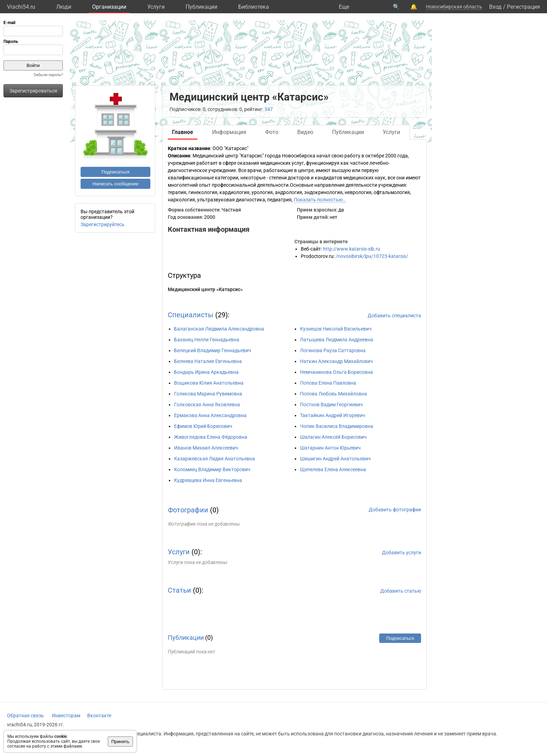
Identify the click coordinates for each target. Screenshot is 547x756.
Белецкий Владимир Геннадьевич (213, 350)
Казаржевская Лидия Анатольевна (215, 459)
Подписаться (115, 172)
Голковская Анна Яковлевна (207, 405)
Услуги (156, 7)
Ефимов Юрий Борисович (203, 426)
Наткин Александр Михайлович (336, 361)
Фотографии (188, 510)
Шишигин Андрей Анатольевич (335, 459)
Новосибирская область (454, 7)
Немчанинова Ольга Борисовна (336, 372)
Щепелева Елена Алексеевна (333, 469)
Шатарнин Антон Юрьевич (330, 448)
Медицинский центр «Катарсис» (205, 289)
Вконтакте (99, 716)
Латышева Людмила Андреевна (337, 340)
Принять (120, 742)
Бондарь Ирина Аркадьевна (206, 372)
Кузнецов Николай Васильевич (336, 329)
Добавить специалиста (394, 316)
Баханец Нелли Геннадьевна (207, 340)
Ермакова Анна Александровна (210, 415)
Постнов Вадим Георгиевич (331, 405)
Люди (64, 7)
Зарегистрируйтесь (103, 224)
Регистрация (523, 7)
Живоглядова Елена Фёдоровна (211, 437)
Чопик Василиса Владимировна (337, 426)
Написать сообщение (115, 184)
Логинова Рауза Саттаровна (333, 350)
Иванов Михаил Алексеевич (206, 448)
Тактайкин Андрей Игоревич (333, 415)
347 (269, 109)
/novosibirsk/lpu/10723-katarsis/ (372, 256)
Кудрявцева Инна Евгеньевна (208, 480)
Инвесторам (66, 716)
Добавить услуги (402, 553)
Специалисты (191, 315)
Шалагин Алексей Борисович (333, 437)
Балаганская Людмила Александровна (219, 329)
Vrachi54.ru (21, 7)
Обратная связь (25, 716)
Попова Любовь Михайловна (334, 394)
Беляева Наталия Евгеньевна (208, 361)
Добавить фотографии (395, 510)
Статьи (179, 590)
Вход (495, 7)
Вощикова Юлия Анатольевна (209, 383)
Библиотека (254, 7)
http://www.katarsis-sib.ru (352, 249)
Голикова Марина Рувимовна (208, 394)
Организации (109, 7)
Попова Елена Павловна (328, 383)
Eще (344, 7)
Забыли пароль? (48, 75)
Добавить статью (401, 591)
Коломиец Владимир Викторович (212, 469)
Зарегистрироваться (33, 91)
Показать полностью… (320, 200)
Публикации (201, 7)
